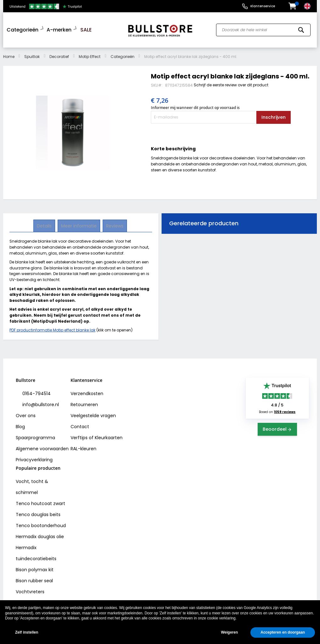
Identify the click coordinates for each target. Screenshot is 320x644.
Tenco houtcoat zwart (40, 502)
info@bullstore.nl (40, 403)
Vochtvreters (30, 590)
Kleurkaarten (109, 436)
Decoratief (59, 55)
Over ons (26, 414)
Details (45, 224)
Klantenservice (263, 6)
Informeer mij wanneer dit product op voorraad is (195, 106)
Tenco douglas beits (38, 513)
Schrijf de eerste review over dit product (231, 83)
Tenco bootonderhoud (41, 524)
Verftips (79, 436)
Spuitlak (32, 55)
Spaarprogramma (35, 436)
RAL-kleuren (83, 447)
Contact (80, 425)
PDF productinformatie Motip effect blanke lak (52, 328)
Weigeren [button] (229, 632)
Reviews (114, 224)
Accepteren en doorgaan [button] (283, 632)
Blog (20, 425)
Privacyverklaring (34, 458)
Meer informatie (79, 224)
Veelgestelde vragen (93, 414)
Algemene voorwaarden (42, 447)
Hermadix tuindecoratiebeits (36, 552)
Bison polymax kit (35, 568)
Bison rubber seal (34, 579)
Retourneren (84, 403)
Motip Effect (90, 55)
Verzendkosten (87, 392)
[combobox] (263, 29)
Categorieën (123, 55)
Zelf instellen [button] (27, 632)
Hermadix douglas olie (40, 535)
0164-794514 (36, 392)
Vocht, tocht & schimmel (32, 485)
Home (9, 55)
